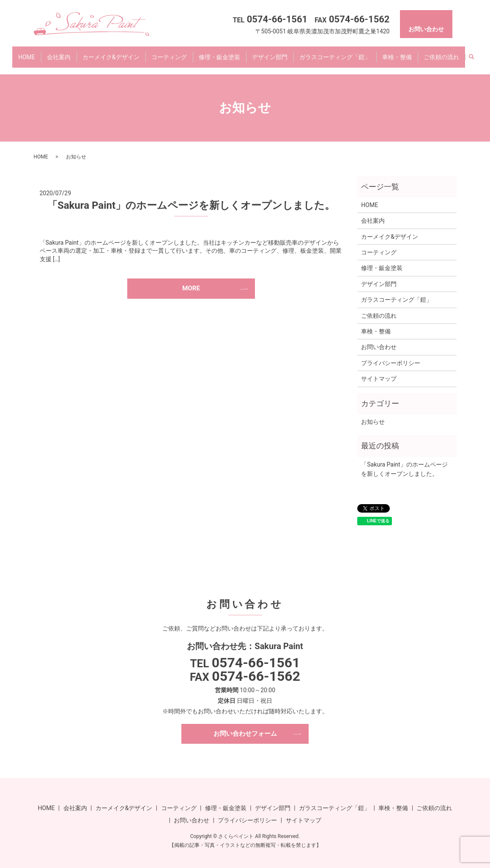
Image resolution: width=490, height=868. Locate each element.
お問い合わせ (379, 339)
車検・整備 (397, 52)
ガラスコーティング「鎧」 (335, 52)
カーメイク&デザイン (111, 52)
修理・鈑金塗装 (219, 52)
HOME (27, 52)
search (471, 53)
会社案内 (59, 52)
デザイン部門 (270, 52)
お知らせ (373, 414)
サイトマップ (379, 371)
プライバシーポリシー (391, 355)
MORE (191, 281)
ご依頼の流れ (441, 52)
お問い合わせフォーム (245, 726)
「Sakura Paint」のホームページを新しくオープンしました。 (191, 197)
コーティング (169, 52)
